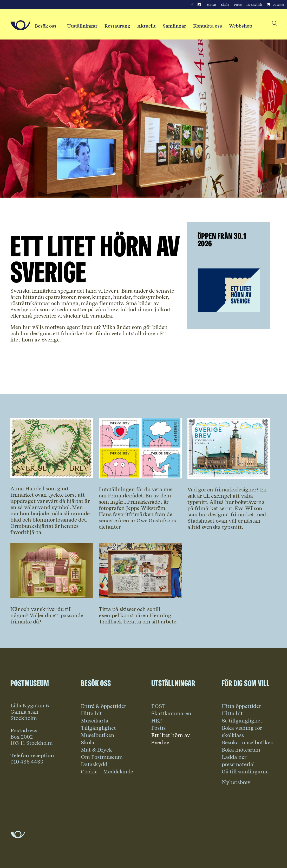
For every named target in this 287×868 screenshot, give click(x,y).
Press (238, 5)
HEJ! (157, 721)
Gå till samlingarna (245, 772)
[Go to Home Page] (20, 25)
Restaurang (117, 26)
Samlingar (174, 26)
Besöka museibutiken (248, 742)
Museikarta (95, 721)
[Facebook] (192, 5)
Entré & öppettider (103, 706)
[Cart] (275, 5)
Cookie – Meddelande (107, 772)
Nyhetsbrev (236, 782)
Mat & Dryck (96, 750)
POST (158, 706)
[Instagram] (199, 5)
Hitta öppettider (241, 706)
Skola (225, 5)
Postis (158, 728)
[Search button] (274, 24)
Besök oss (46, 26)
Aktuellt (146, 26)
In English (254, 5)
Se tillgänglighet (242, 721)
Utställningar (82, 26)
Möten (211, 5)
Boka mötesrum (241, 750)
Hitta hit (91, 713)
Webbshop (241, 26)
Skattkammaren (171, 713)
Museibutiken (98, 735)
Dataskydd (94, 764)
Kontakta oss (208, 26)
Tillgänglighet (98, 728)
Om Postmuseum (102, 757)
